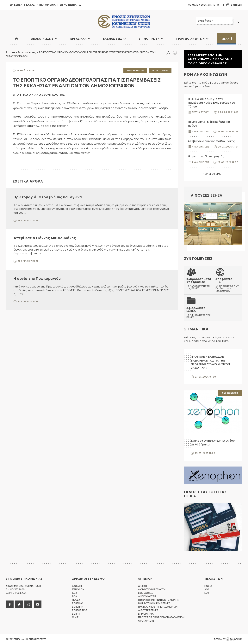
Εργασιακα (78, 39)
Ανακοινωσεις (42, 39)
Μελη (226, 39)
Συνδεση (237, 5)
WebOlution (234, 639)
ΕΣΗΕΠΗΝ (78, 607)
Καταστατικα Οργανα (41, 5)
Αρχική (10, 52)
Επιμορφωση (149, 39)
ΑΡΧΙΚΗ (16, 39)
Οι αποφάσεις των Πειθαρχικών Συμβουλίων (228, 285)
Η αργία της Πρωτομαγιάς (37, 278)
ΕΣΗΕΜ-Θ (78, 603)
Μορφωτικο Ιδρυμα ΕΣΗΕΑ (154, 603)
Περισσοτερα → (213, 174)
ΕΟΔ (74, 596)
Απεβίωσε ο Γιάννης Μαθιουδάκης (45, 238)
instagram (28, 604)
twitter (19, 604)
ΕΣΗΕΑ (124, 21)
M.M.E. (76, 617)
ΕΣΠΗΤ (76, 614)
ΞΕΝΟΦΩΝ (78, 589)
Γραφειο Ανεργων (191, 39)
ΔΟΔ (75, 593)
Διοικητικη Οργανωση (152, 589)
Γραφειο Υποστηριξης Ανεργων (158, 607)
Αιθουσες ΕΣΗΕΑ (207, 195)
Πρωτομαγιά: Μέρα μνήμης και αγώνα (48, 197)
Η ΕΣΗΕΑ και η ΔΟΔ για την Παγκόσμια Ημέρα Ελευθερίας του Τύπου (211, 103)
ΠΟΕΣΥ (76, 600)
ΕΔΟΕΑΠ (77, 586)
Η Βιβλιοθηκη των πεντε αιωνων (159, 600)
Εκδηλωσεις (113, 39)
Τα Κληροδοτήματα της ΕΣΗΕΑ (199, 284)
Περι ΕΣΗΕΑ (15, 5)
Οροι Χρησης (146, 621)
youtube (38, 604)
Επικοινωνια (68, 5)
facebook (10, 604)
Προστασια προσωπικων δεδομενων (161, 617)
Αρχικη (143, 586)
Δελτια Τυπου (200, 112)
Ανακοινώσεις (27, 52)
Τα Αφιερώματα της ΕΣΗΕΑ (199, 313)
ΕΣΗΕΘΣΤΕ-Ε (80, 610)
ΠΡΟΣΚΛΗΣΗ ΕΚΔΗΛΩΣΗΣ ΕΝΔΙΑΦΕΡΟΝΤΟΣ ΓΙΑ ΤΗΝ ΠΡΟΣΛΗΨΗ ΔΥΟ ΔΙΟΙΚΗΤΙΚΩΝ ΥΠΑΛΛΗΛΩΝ (210, 362)
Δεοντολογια (160, 70)
